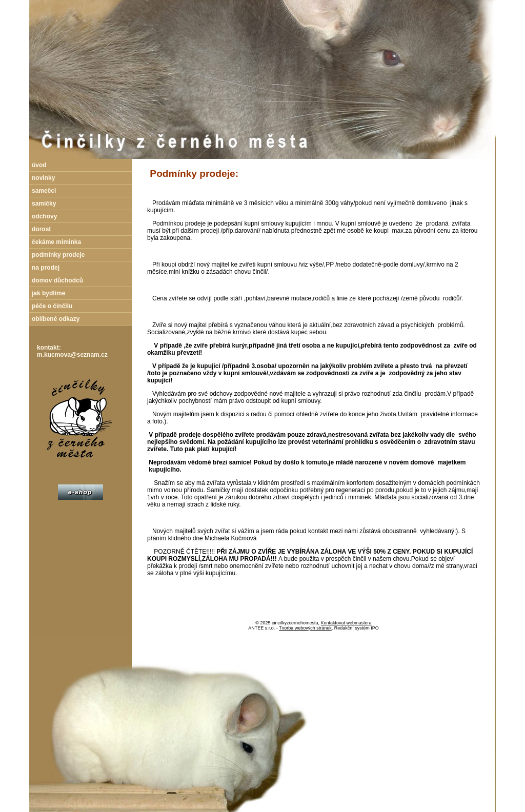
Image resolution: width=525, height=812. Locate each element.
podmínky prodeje (58, 255)
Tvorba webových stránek (305, 628)
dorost (41, 229)
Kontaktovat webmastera (346, 623)
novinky (43, 178)
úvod (39, 165)
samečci (44, 191)
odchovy (44, 216)
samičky (44, 204)
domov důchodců (57, 280)
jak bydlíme (48, 293)
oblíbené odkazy (56, 319)
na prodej (46, 268)
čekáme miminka (56, 242)
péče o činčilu (52, 306)
